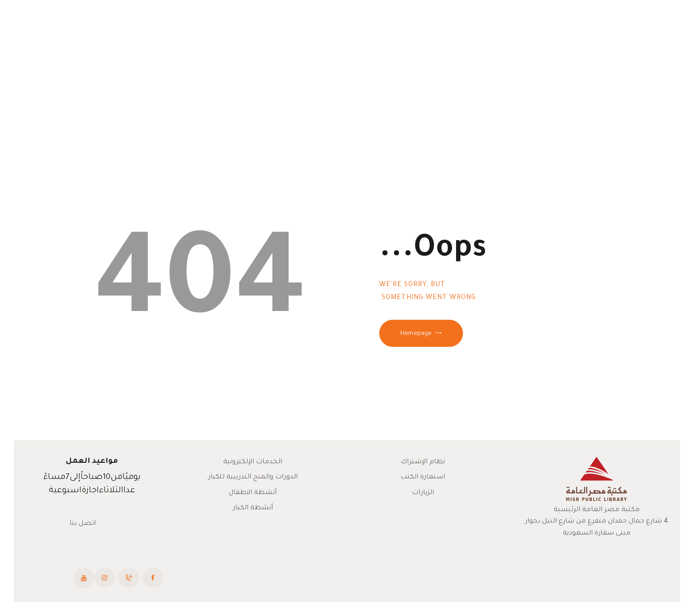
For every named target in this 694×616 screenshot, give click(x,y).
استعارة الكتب (423, 478)
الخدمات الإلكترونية (253, 462)
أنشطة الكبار (253, 508)
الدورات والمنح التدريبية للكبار (253, 478)
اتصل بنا (83, 524)
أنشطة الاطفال (253, 493)
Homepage (416, 334)
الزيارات (423, 493)
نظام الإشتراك (423, 462)
